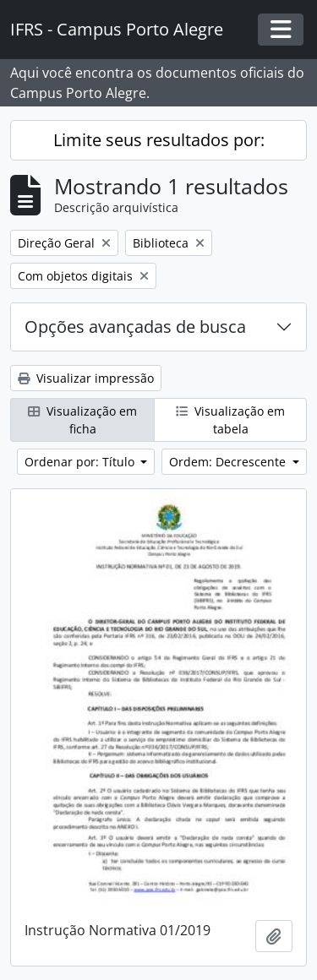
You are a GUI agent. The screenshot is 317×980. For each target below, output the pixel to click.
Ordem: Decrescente (229, 462)
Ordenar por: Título (81, 462)
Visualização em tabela (230, 420)
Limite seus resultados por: (159, 140)
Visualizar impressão (86, 378)
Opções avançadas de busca (135, 327)
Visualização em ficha (82, 420)
